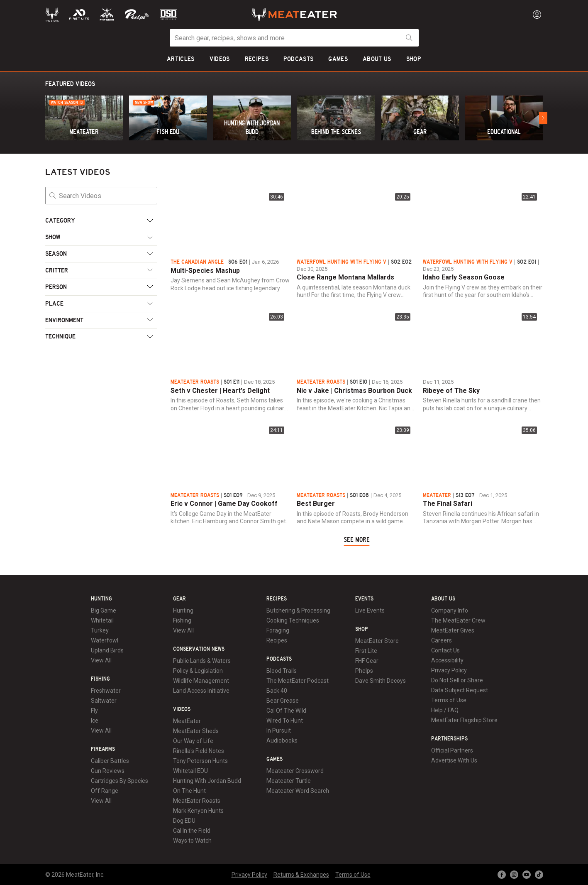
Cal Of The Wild (286, 711)
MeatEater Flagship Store (464, 720)
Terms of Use (449, 700)
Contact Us (445, 650)
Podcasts (279, 659)
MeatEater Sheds (196, 731)
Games (274, 759)
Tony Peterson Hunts (200, 761)
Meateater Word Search (298, 791)
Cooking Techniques (293, 620)
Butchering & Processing (298, 610)
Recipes (277, 599)
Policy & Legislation (198, 671)
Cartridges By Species (120, 781)
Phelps (364, 671)
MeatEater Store (377, 641)
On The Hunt (189, 791)
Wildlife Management (201, 681)
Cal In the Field (192, 831)
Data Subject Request (460, 690)
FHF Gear (367, 661)
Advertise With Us (454, 760)
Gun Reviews (108, 771)
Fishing (100, 679)
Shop (362, 629)
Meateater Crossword (295, 771)
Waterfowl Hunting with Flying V (342, 262)
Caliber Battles (110, 761)
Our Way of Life (193, 741)
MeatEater (437, 495)
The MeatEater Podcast (298, 681)
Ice (95, 721)
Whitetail (102, 620)
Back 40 (277, 691)
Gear (179, 599)
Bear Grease (283, 701)
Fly (94, 711)
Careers (442, 640)
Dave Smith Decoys (381, 681)
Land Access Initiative (201, 691)
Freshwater (106, 691)
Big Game (104, 610)
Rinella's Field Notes (199, 751)
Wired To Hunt (285, 721)
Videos (182, 709)
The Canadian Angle (197, 262)
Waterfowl (105, 640)
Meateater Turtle (289, 781)
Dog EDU (184, 821)
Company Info (450, 610)
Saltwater (104, 701)
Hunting (101, 599)
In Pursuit (279, 731)
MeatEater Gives (453, 630)
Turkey (100, 630)
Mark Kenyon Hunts (198, 811)
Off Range (105, 791)
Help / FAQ (445, 710)
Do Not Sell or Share (457, 680)
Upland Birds (107, 650)
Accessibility (447, 660)
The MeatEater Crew (458, 620)
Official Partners (452, 750)
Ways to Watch (192, 841)
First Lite (366, 651)
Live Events (370, 610)
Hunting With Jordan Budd (207, 781)
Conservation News (199, 649)
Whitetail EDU (190, 771)
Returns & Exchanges (301, 875)
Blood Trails (282, 671)
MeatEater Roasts (195, 382)
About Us (443, 599)
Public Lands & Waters (202, 661)
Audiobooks (282, 740)
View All (101, 660)
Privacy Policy (449, 670)
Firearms (103, 749)
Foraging (278, 630)
